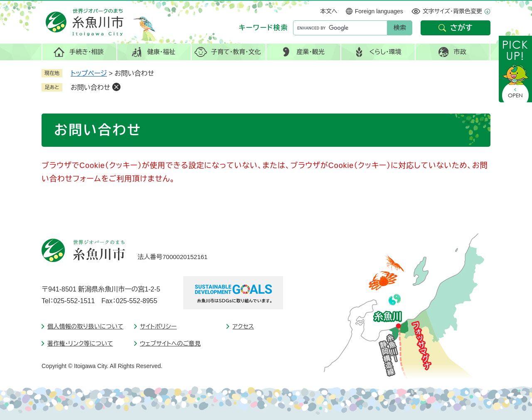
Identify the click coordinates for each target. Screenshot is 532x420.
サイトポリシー (159, 326)
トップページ (89, 73)
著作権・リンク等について (80, 343)
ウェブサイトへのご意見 (170, 343)
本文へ (329, 11)
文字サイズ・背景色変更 (452, 11)
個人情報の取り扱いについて (85, 326)
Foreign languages (379, 11)
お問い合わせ (90, 88)
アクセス (243, 326)
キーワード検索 (264, 28)
